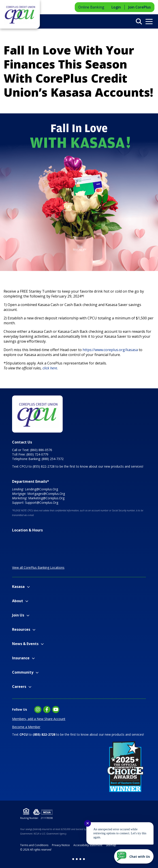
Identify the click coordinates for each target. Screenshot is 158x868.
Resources (21, 629)
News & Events (25, 644)
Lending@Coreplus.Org (41, 489)
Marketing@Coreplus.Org (46, 498)
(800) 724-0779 (37, 454)
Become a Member (26, 727)
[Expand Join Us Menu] (28, 615)
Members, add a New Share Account (39, 719)
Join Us (18, 615)
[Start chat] (134, 856)
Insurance (21, 658)
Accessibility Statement (88, 845)
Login (116, 7)
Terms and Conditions (34, 845)
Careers (19, 687)
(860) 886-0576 (41, 450)
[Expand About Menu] (27, 601)
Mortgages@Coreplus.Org (46, 494)
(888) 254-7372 (53, 459)
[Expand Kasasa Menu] (28, 587)
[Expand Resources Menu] (34, 630)
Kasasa (18, 587)
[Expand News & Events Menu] (42, 644)
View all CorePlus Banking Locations (38, 567)
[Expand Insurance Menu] (33, 658)
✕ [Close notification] (88, 823)
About (18, 601)
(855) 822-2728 (44, 466)
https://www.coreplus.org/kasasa (110, 350)
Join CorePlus (140, 7)
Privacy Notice (61, 845)
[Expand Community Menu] (37, 673)
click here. (51, 368)
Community (23, 672)
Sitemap (111, 845)
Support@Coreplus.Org (42, 503)
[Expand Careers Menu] (30, 687)
